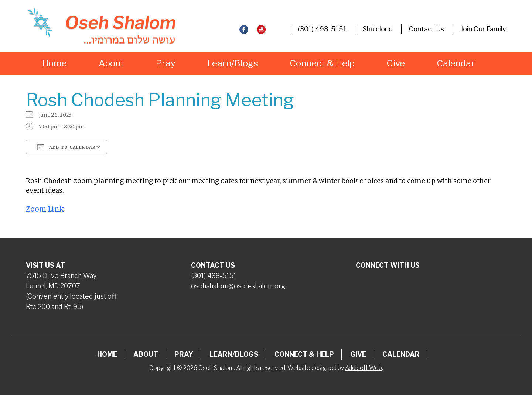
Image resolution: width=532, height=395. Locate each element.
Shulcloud (378, 29)
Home (54, 63)
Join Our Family (483, 29)
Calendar (456, 63)
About (111, 63)
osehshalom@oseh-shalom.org (238, 286)
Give (396, 63)
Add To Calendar (66, 147)
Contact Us (427, 29)
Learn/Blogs (233, 63)
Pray (166, 63)
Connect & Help (322, 63)
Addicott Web (364, 368)
